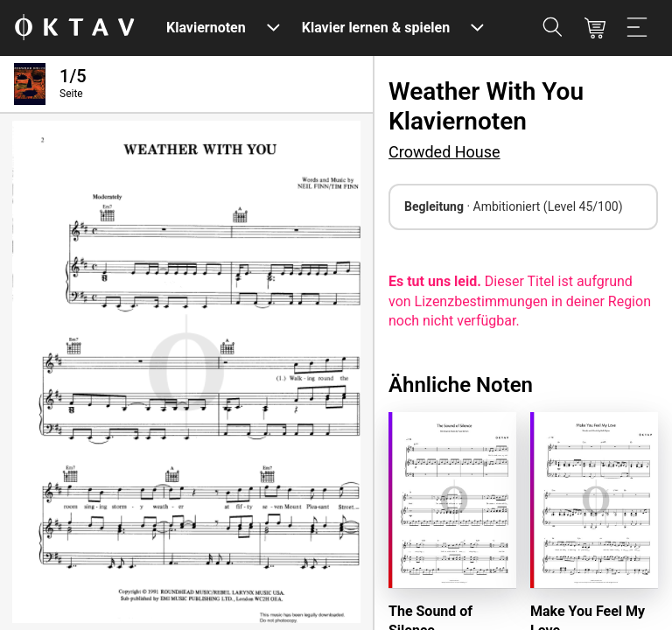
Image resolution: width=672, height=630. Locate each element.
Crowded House (444, 152)
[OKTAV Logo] (74, 28)
